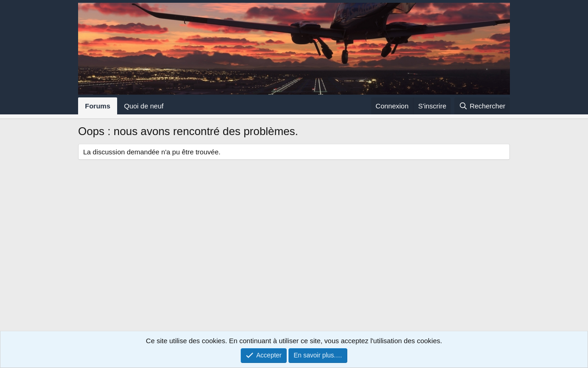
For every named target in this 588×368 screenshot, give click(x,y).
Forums (98, 106)
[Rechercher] (482, 106)
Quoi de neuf (144, 106)
